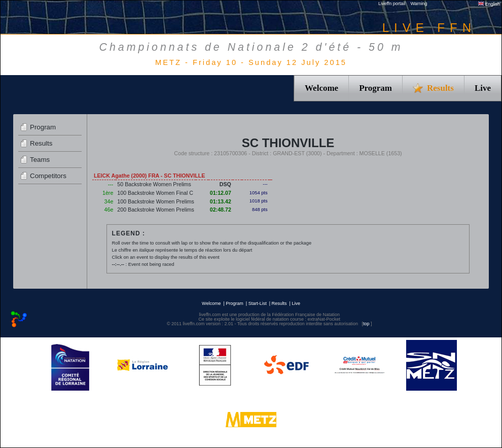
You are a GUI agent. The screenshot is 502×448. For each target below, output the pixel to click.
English (489, 4)
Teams (40, 160)
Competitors (48, 176)
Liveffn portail (392, 4)
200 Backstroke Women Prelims (155, 210)
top (366, 324)
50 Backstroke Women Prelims (154, 184)
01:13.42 (221, 201)
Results (41, 143)
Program (375, 88)
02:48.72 (221, 210)
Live (483, 88)
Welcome (321, 88)
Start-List (258, 303)
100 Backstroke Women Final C (155, 193)
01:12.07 (221, 193)
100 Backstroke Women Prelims (155, 201)
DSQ (225, 184)
